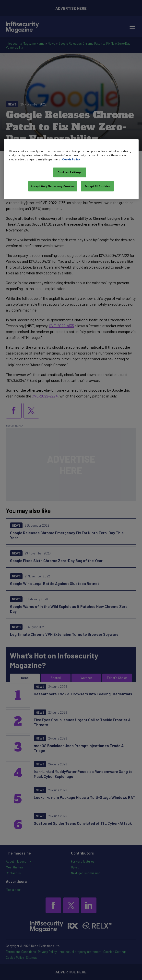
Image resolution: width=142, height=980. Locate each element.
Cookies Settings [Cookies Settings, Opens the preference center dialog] (70, 172)
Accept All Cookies (97, 186)
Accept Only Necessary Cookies (53, 186)
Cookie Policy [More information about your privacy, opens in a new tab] (71, 159)
